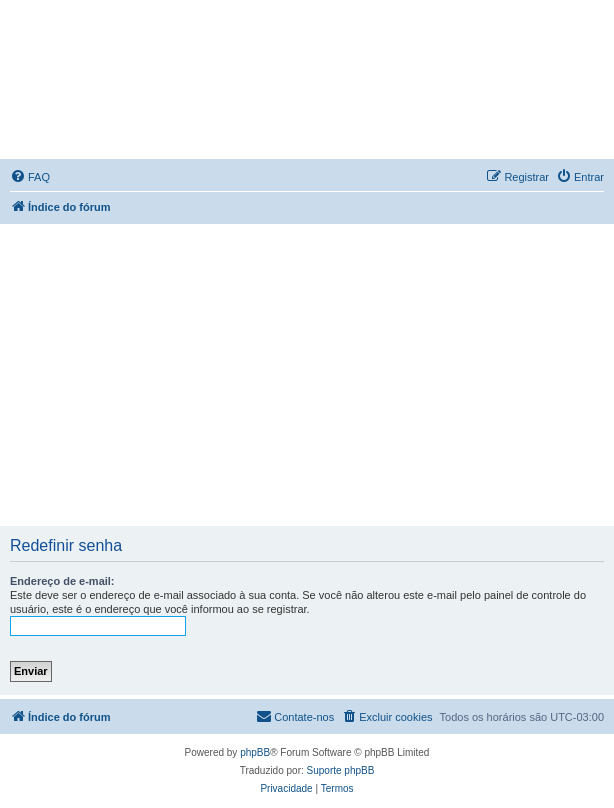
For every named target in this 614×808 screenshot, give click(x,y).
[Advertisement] (309, 374)
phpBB (255, 752)
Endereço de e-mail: (62, 581)
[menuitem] (30, 177)
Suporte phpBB (341, 770)
